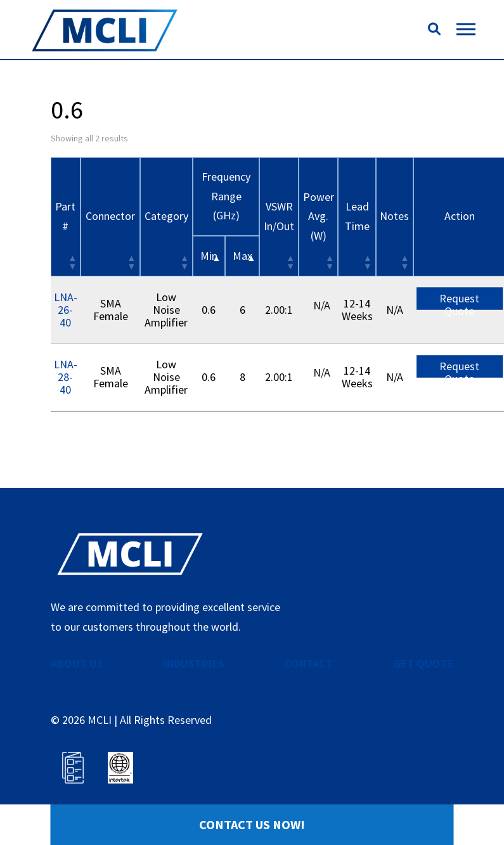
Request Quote (459, 300)
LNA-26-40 (66, 310)
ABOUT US (77, 663)
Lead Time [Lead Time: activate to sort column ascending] (357, 216)
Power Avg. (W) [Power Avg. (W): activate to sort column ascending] (319, 216)
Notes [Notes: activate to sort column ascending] (394, 216)
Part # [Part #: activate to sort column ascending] (65, 216)
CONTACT (309, 663)
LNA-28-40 (66, 377)
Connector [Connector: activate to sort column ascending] (110, 216)
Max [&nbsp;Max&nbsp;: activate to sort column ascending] (242, 256)
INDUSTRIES (194, 663)
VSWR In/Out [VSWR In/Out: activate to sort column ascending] (279, 216)
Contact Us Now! (252, 824)
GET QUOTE (423, 663)
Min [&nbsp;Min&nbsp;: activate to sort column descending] (209, 256)
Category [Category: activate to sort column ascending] (166, 216)
